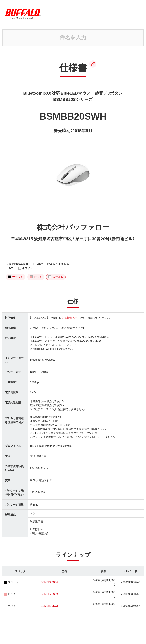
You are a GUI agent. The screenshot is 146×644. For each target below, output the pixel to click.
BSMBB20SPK (50, 594)
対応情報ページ (71, 318)
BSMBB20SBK (50, 582)
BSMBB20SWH (50, 606)
